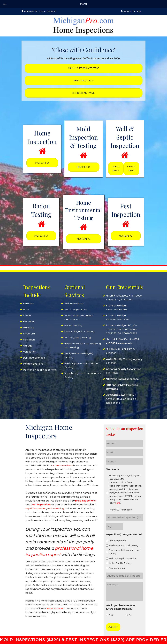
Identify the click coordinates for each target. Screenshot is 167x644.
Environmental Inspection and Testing (124, 552)
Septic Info (131, 169)
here (118, 503)
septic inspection (36, 509)
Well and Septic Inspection (123, 559)
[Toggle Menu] (4, 4)
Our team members (61, 466)
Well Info (116, 169)
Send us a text (84, 81)
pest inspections (41, 505)
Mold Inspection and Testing (123, 545)
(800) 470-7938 (132, 11)
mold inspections (85, 501)
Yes (111, 615)
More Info (42, 163)
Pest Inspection (117, 568)
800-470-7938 (55, 609)
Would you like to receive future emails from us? (121, 607)
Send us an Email (83, 93)
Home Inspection (118, 541)
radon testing (56, 509)
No (130, 615)
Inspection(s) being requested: (124, 534)
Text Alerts (112, 469)
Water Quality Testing (120, 563)
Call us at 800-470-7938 (84, 68)
